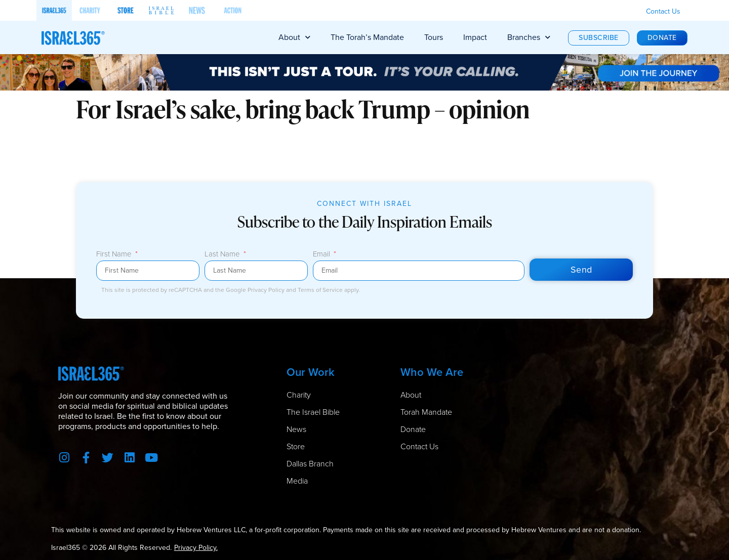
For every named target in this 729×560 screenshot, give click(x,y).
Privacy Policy (267, 290)
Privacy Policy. (196, 548)
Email (322, 255)
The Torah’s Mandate (367, 37)
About (294, 37)
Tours (434, 37)
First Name (115, 255)
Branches (529, 37)
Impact (475, 37)
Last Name (223, 255)
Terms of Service (321, 290)
